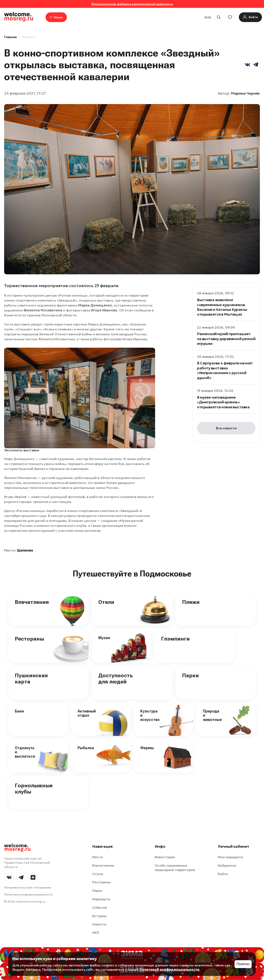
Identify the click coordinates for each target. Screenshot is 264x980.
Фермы (147, 748)
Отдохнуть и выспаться (25, 752)
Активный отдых (87, 713)
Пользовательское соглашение (28, 887)
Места (97, 857)
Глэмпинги (175, 639)
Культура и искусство (150, 715)
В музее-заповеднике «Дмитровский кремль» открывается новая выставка (223, 402)
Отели (106, 602)
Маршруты (101, 899)
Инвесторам (165, 857)
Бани (19, 711)
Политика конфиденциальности (28, 894)
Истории (99, 916)
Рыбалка (86, 748)
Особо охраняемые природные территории (175, 868)
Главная (10, 37)
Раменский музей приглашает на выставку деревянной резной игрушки (226, 339)
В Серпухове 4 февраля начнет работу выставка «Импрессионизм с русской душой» (225, 370)
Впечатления (32, 602)
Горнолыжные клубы (34, 789)
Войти (223, 874)
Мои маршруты (230, 857)
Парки (190, 675)
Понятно (243, 964)
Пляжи (191, 602)
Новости (29, 37)
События (100, 907)
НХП (96, 933)
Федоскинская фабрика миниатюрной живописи (132, 4)
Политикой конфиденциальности (169, 969)
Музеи (104, 638)
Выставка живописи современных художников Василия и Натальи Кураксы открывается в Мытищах (222, 307)
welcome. (17, 847)
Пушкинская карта (31, 678)
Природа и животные (212, 715)
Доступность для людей (115, 678)
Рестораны (29, 639)
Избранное (227, 865)
